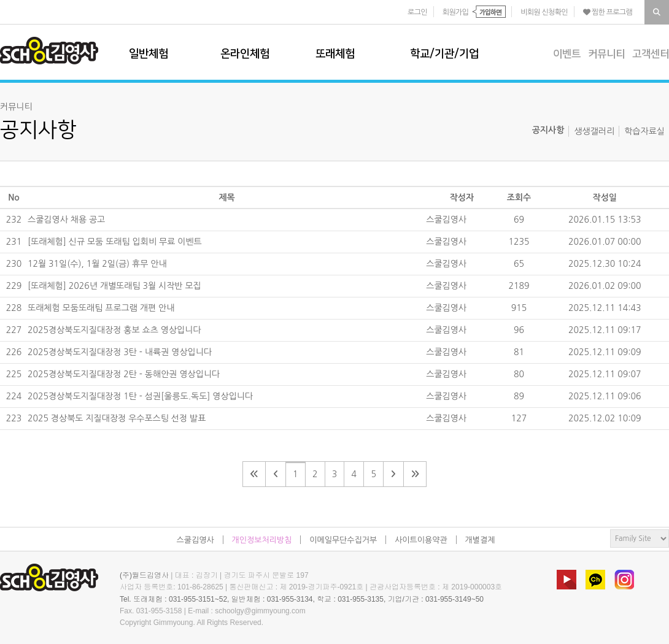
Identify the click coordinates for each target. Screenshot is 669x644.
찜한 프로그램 (608, 12)
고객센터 (651, 54)
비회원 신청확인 (544, 12)
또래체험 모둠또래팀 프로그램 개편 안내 (101, 308)
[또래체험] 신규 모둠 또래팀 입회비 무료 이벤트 (115, 242)
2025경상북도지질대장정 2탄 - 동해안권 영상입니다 (124, 374)
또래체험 (335, 54)
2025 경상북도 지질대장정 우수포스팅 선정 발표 (117, 418)
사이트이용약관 (421, 540)
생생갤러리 (594, 131)
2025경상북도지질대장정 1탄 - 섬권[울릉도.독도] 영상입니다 (140, 396)
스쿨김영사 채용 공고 (66, 220)
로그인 (417, 12)
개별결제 (480, 540)
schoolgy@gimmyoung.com (260, 611)
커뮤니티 (606, 54)
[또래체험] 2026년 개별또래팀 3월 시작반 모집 (114, 286)
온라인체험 (245, 54)
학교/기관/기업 (444, 54)
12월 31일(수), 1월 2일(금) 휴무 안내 (97, 264)
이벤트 (567, 54)
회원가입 (455, 12)
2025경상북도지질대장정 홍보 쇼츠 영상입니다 (114, 330)
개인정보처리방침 (262, 540)
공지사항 (548, 130)
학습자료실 (644, 131)
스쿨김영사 (49, 51)
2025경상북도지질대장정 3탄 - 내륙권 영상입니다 (120, 352)
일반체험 (149, 54)
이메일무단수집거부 (343, 540)
